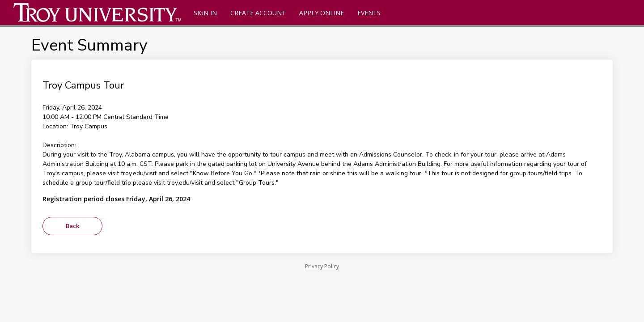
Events (369, 13)
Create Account (258, 13)
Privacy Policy (322, 266)
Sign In (205, 13)
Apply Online (322, 13)
